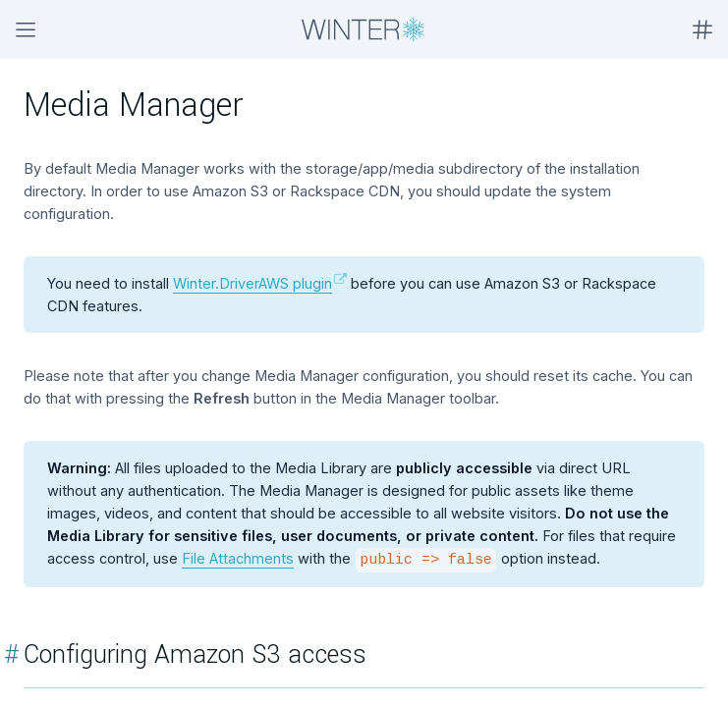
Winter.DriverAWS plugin (252, 283)
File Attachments (238, 558)
